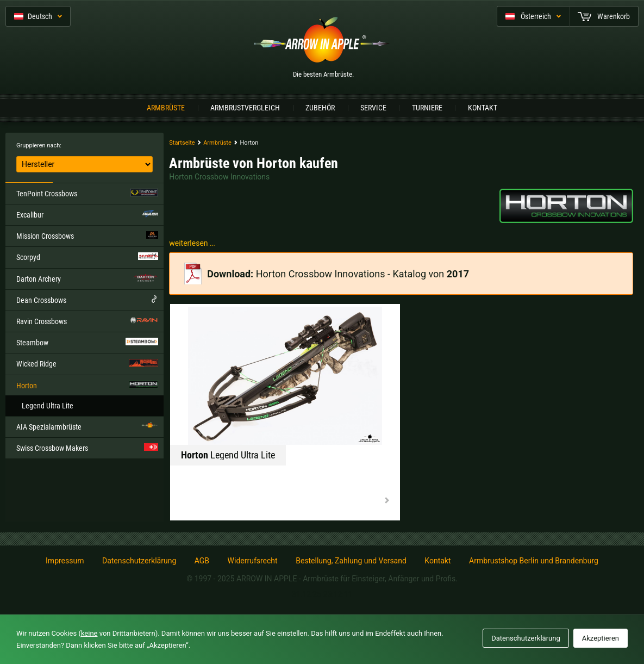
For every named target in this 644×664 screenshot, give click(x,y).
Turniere (427, 108)
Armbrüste (166, 108)
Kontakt (483, 108)
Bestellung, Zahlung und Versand (351, 561)
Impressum (65, 561)
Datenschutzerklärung (139, 561)
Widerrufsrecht (253, 561)
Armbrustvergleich (245, 108)
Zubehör (320, 108)
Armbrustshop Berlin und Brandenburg (534, 561)
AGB (202, 561)
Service (373, 108)
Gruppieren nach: (39, 145)
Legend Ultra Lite (48, 406)
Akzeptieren (601, 638)
